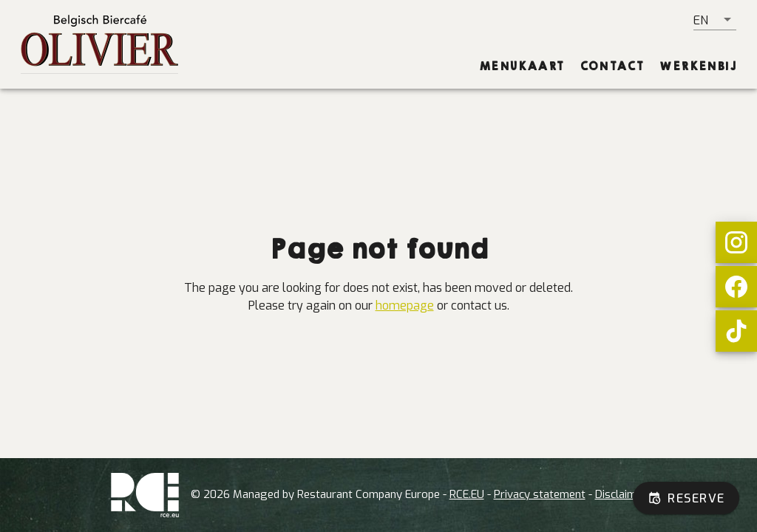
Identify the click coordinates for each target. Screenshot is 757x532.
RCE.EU (467, 494)
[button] (715, 20)
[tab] (522, 66)
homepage (405, 306)
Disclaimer (621, 494)
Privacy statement (540, 494)
